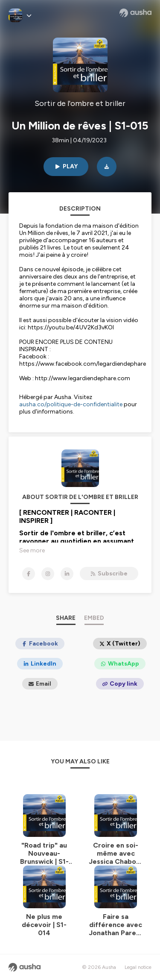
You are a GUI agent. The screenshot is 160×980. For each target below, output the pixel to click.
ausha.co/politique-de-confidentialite (71, 404)
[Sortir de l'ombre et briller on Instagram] (48, 574)
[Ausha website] (135, 13)
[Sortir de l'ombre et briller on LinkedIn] (67, 574)
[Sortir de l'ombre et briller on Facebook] (29, 574)
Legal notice (138, 967)
